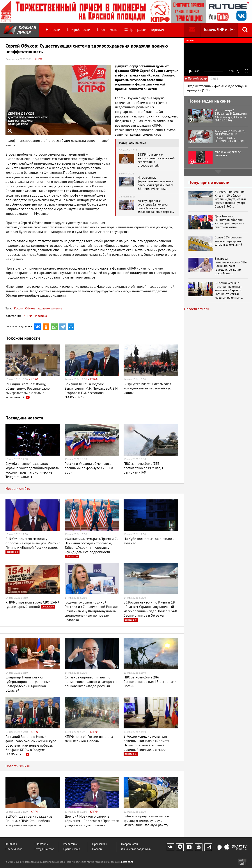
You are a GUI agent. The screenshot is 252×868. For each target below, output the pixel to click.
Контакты (11, 844)
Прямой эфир (72, 849)
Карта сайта (127, 862)
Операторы (41, 844)
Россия (19, 308)
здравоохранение (49, 308)
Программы (107, 30)
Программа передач (144, 30)
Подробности (79, 30)
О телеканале (14, 849)
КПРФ (28, 316)
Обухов (30, 308)
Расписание (71, 844)
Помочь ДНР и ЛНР (219, 30)
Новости (53, 30)
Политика (40, 316)
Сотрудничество (44, 849)
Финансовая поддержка (136, 849)
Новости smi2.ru (18, 489)
